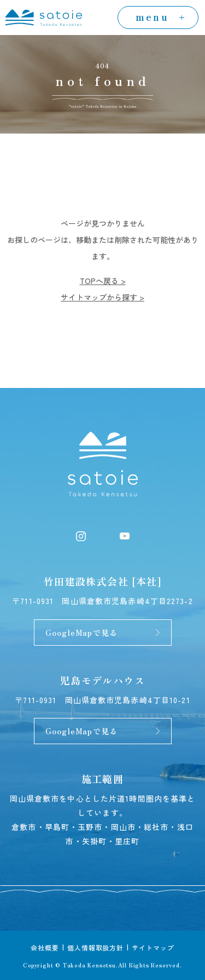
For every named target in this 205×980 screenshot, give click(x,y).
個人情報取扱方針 (96, 947)
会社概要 (45, 947)
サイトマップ (153, 947)
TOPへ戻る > (103, 281)
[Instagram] (81, 535)
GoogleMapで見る (81, 633)
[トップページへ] (44, 16)
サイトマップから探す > (102, 297)
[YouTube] (125, 535)
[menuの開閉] (158, 18)
